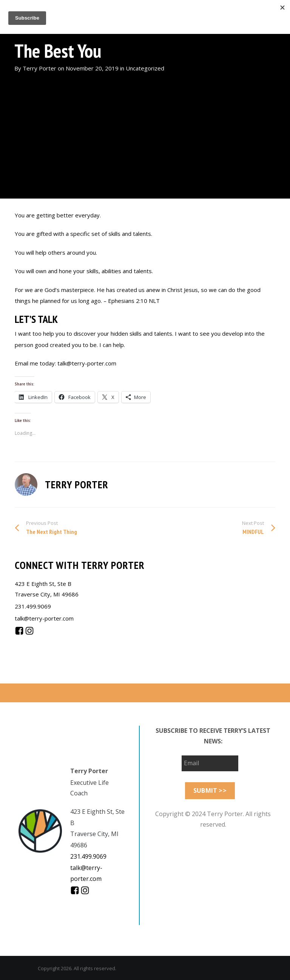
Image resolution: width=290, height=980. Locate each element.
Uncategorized (145, 68)
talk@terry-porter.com (44, 618)
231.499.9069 (33, 606)
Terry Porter (39, 68)
